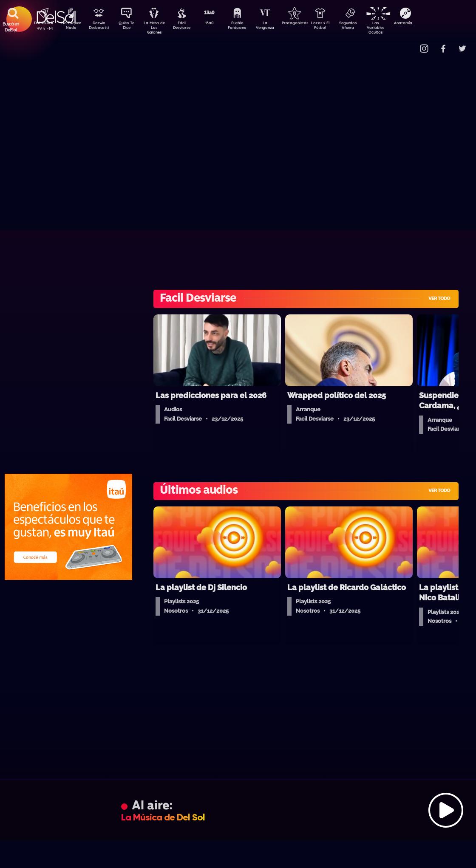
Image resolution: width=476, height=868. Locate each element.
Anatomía (427, 24)
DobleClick (40, 24)
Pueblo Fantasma (249, 27)
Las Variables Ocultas (398, 27)
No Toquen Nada (70, 27)
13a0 (219, 24)
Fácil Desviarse (189, 27)
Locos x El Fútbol (338, 27)
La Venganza (279, 27)
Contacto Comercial (411, 44)
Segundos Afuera (368, 27)
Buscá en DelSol (11, 27)
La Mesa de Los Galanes (160, 27)
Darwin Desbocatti (100, 27)
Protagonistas (308, 24)
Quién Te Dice (130, 27)
